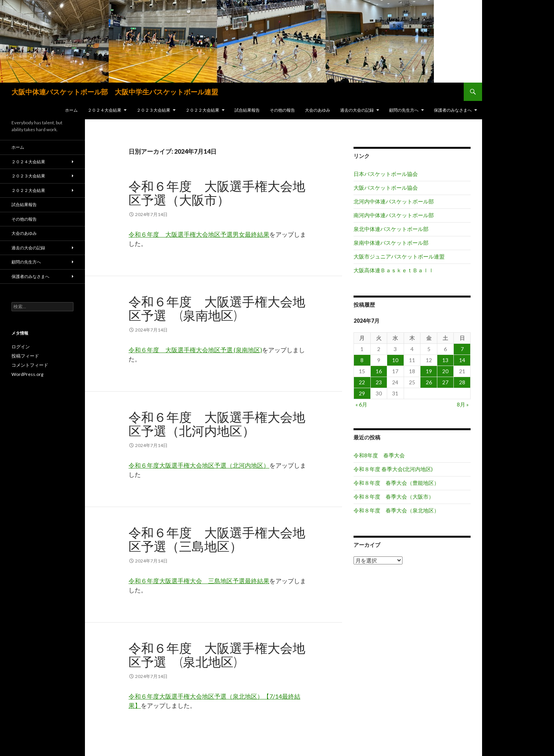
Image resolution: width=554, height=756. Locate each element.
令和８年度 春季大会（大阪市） (394, 497)
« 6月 (361, 404)
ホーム (71, 110)
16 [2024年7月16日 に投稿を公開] (379, 371)
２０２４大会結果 (104, 110)
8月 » (463, 404)
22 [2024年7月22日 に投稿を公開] (362, 382)
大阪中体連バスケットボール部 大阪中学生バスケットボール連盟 (115, 92)
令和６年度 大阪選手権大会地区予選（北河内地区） (217, 424)
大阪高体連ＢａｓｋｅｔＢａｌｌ (394, 270)
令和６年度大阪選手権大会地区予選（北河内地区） (199, 465)
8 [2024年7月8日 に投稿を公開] (362, 360)
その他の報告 (282, 110)
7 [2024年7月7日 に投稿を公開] (462, 349)
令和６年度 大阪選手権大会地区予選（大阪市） (217, 193)
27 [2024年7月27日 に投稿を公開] (445, 382)
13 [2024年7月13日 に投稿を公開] (445, 360)
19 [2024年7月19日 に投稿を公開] (429, 371)
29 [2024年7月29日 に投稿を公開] (362, 393)
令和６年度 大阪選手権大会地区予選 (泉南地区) (217, 308)
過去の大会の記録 (357, 110)
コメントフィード (30, 365)
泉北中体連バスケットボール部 (391, 229)
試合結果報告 (247, 110)
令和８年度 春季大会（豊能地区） (396, 483)
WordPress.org (27, 374)
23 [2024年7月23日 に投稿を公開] (379, 382)
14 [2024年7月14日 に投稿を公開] (462, 360)
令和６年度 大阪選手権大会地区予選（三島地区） (217, 539)
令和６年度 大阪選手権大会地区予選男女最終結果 (199, 234)
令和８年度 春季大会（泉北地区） (396, 510)
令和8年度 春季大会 (379, 455)
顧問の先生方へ (404, 110)
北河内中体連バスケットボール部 (394, 201)
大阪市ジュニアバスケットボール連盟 (399, 256)
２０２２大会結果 (202, 110)
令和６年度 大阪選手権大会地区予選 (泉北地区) (217, 655)
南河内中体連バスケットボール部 (394, 215)
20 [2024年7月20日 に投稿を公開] (445, 371)
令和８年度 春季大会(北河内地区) (393, 469)
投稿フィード (25, 356)
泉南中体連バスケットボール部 (391, 243)
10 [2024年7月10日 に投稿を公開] (395, 360)
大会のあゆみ (318, 110)
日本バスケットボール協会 (386, 174)
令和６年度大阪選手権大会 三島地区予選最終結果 (199, 581)
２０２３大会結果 (153, 110)
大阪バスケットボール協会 (386, 188)
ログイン (21, 347)
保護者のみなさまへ (453, 110)
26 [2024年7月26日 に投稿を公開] (429, 382)
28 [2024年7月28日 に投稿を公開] (462, 382)
